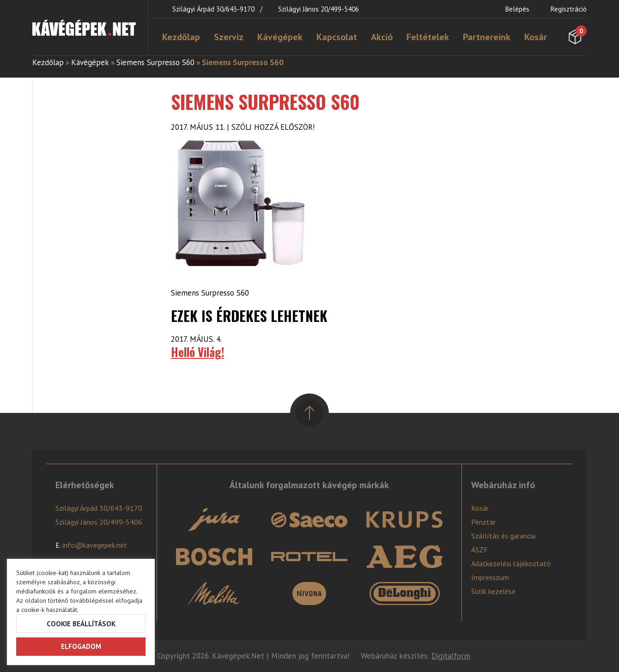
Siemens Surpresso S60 (155, 62)
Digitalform (451, 656)
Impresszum (490, 577)
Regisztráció (569, 9)
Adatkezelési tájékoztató (511, 563)
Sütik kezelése (493, 591)
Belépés (517, 9)
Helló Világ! (197, 352)
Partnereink (487, 37)
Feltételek (428, 37)
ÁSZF (479, 550)
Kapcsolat (337, 37)
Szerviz (229, 37)
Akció (382, 37)
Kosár (536, 37)
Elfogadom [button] (81, 646)
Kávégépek (280, 37)
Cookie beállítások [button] (81, 624)
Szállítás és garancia (503, 536)
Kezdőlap (181, 37)
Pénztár (483, 522)
